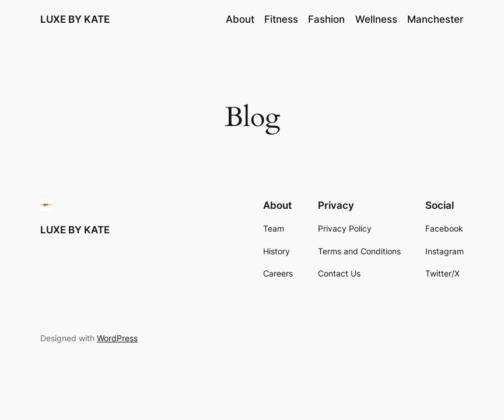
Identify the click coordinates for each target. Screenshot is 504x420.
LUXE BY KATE (75, 19)
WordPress (117, 338)
